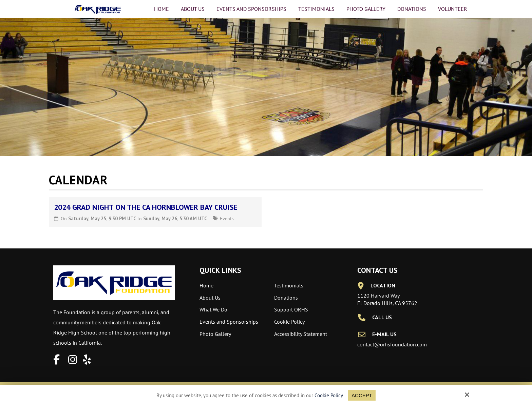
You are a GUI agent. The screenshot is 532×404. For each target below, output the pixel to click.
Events (227, 218)
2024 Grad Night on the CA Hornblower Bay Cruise (146, 207)
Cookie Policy (329, 396)
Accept (362, 395)
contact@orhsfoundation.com (392, 344)
